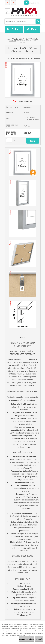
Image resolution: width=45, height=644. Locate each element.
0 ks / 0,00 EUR (34, 3)
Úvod (9, 39)
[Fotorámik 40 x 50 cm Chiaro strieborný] (23, 63)
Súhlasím (39, 639)
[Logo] (21, 12)
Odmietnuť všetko (27, 639)
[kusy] (9, 140)
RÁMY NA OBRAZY (18, 39)
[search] (38, 22)
